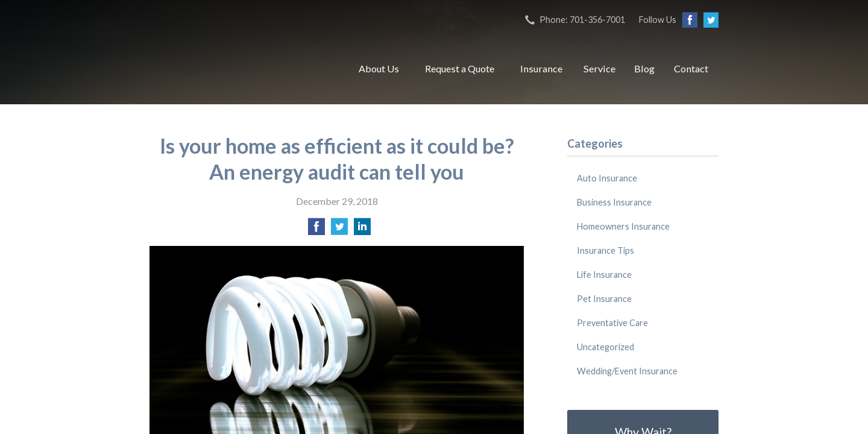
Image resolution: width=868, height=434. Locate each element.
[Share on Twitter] (339, 230)
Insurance (541, 68)
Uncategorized (605, 347)
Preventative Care (612, 323)
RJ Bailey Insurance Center (240, 69)
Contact (691, 68)
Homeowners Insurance (623, 226)
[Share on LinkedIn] (362, 230)
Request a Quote (460, 68)
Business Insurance (614, 202)
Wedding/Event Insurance (627, 371)
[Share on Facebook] (316, 230)
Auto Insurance (607, 178)
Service (599, 68)
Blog (644, 68)
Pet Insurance (604, 299)
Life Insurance (604, 275)
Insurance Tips (605, 250)
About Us (379, 68)
